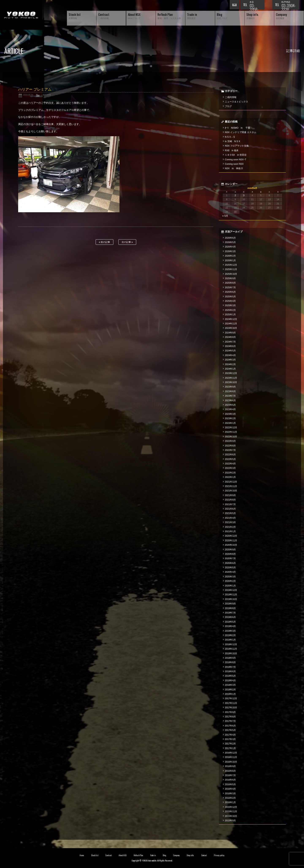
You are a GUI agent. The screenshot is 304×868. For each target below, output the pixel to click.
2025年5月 (230, 297)
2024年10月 (231, 328)
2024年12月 (231, 319)
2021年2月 (230, 527)
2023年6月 (230, 400)
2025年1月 (230, 314)
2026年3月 (230, 251)
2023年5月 (230, 405)
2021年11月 (231, 486)
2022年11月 (231, 432)
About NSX (123, 855)
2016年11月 (231, 757)
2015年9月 (230, 820)
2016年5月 (230, 784)
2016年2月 (230, 798)
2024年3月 (230, 360)
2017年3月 (230, 739)
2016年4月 (230, 789)
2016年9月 (230, 766)
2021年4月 (230, 518)
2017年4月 (230, 735)
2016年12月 (231, 753)
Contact (204, 855)
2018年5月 (230, 676)
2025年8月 (230, 283)
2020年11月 (231, 540)
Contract (109, 855)
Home (82, 855)
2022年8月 (230, 446)
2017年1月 (230, 748)
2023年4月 (230, 409)
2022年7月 (230, 450)
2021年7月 (230, 504)
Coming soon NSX (234, 164)
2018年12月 (231, 644)
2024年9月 (230, 333)
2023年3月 (230, 414)
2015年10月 (231, 816)
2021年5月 (230, 513)
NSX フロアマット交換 (237, 146)
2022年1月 (230, 477)
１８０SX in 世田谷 (236, 155)
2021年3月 (230, 522)
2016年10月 (231, 762)
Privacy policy (219, 855)
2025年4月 (230, 301)
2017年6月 (230, 726)
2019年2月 (230, 635)
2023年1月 (230, 423)
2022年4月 (230, 464)
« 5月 (225, 216)
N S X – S (230, 137)
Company (176, 855)
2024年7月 (230, 342)
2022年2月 (230, 473)
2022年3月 (230, 468)
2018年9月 (230, 658)
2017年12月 (231, 698)
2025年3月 (230, 305)
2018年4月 (230, 680)
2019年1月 (230, 640)
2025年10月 (231, 274)
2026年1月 (230, 260)
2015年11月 (231, 811)
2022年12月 (231, 427)
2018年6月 (230, 671)
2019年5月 (230, 622)
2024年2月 (230, 364)
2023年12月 (231, 373)
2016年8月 (230, 771)
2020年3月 (230, 577)
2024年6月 (230, 346)
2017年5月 (230, 730)
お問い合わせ (235, 5)
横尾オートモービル (21, 15)
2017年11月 (231, 703)
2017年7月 (230, 721)
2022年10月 (231, 437)
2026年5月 (230, 242)
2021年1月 (230, 531)
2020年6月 (230, 563)
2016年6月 (230, 780)
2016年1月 (230, 802)
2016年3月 (230, 793)
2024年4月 (230, 355)
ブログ (228, 106)
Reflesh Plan (138, 855)
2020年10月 (231, 545)
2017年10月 (231, 707)
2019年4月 (230, 626)
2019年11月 (231, 595)
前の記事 (104, 242)
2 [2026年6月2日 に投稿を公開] (235, 195)
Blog (164, 855)
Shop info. (190, 855)
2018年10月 (231, 653)
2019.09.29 (28, 95)
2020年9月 (230, 550)
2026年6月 (230, 238)
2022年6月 (230, 454)
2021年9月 (230, 495)
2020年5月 (230, 567)
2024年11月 (231, 324)
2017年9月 (230, 712)
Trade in (153, 855)
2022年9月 (230, 441)
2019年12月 (231, 590)
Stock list (95, 855)
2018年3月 (230, 685)
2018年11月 (231, 649)
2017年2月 (230, 744)
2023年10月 (231, 382)
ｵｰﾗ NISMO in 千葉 (237, 128)
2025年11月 (231, 269)
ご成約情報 (46, 95)
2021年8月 (230, 500)
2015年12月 (231, 807)
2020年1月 (230, 586)
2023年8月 (230, 391)
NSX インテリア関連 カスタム (241, 132)
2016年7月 (230, 775)
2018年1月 (230, 694)
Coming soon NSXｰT (235, 159)
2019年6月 (230, 617)
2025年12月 (231, 265)
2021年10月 (231, 491)
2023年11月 (231, 378)
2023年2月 (230, 418)
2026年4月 (230, 247)
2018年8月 (230, 662)
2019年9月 (230, 604)
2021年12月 (231, 482)
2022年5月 (230, 459)
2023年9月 (230, 387)
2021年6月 (230, 509)
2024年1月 (230, 369)
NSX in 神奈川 (234, 168)
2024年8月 (230, 337)
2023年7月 (230, 396)
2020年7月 (230, 558)
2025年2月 (230, 310)
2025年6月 (230, 292)
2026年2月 (230, 256)
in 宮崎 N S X (232, 141)
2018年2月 (230, 690)
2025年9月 (230, 278)
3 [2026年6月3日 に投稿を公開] (244, 195)
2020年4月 (230, 572)
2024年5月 (230, 351)
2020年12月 (231, 536)
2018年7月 (230, 667)
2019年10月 (231, 599)
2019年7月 (230, 613)
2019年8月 (230, 608)
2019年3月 (230, 631)
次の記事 (127, 242)
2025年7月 (230, 287)
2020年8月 (230, 554)
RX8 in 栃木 (232, 150)
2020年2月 (230, 581)
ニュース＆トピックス (236, 102)
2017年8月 (230, 717)
